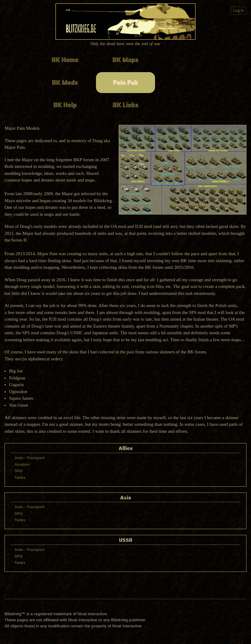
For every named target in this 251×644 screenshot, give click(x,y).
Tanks (20, 477)
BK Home (65, 60)
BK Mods (65, 83)
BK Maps (125, 60)
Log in (239, 11)
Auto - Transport (30, 458)
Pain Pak (125, 83)
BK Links (125, 105)
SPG (19, 471)
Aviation (22, 464)
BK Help (65, 105)
